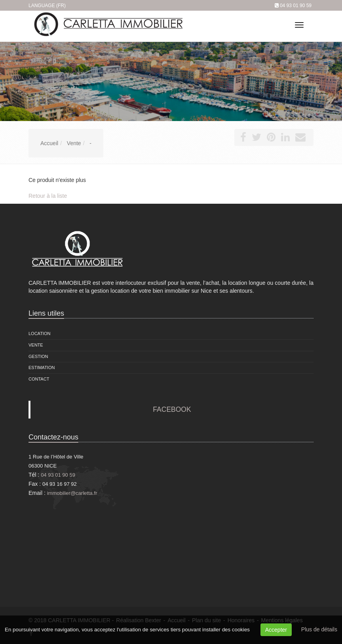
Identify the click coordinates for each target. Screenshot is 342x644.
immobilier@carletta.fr (72, 493)
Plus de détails (319, 629)
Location (39, 333)
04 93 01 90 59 (296, 6)
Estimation (42, 367)
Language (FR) (47, 6)
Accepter (276, 630)
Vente (36, 345)
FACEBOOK (172, 409)
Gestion (38, 356)
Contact (39, 379)
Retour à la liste (48, 196)
